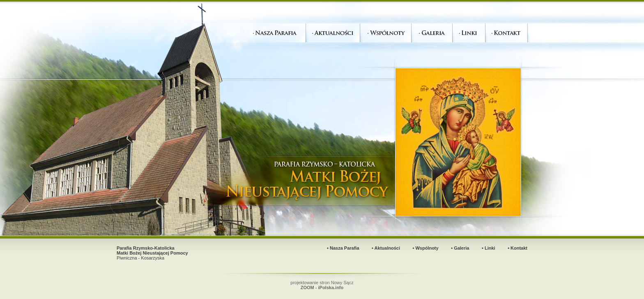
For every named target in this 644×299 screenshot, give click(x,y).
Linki (490, 248)
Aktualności (387, 248)
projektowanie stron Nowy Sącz (322, 285)
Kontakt (519, 248)
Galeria (461, 248)
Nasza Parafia (345, 248)
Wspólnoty (427, 248)
